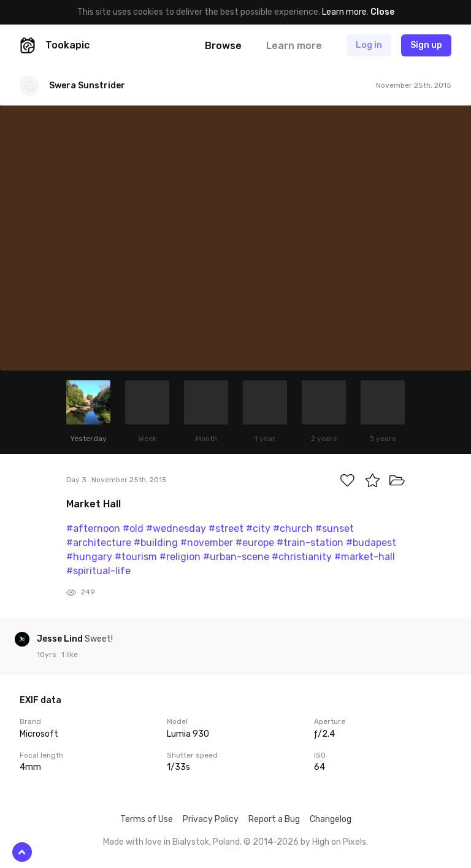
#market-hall (365, 557)
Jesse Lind (61, 639)
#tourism (136, 557)
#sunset (335, 528)
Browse (223, 46)
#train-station (310, 543)
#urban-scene (236, 557)
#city (258, 528)
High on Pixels (339, 842)
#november (207, 543)
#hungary (89, 557)
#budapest (371, 543)
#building (156, 543)
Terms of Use (147, 819)
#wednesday (176, 528)
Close (382, 12)
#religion (180, 557)
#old (133, 528)
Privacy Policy (211, 819)
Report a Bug (274, 819)
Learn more (344, 12)
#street (226, 528)
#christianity (302, 557)
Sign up (426, 45)
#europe (255, 543)
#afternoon (93, 528)
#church (293, 528)
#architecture (99, 543)
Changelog (331, 819)
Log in (369, 45)
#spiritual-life (98, 571)
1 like (70, 655)
